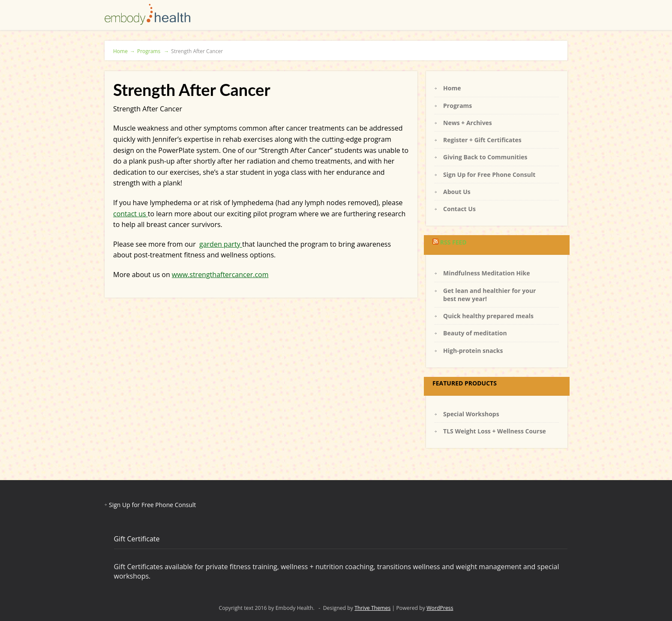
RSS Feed (453, 242)
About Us (457, 192)
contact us (130, 214)
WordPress (440, 608)
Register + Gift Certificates (482, 140)
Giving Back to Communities (485, 157)
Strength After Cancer (197, 51)
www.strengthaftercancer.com (220, 275)
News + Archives (468, 123)
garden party (221, 244)
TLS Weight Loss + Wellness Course (495, 431)
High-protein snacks (473, 351)
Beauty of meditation (475, 333)
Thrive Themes (372, 608)
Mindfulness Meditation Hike (486, 273)
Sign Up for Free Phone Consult (489, 175)
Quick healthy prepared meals (488, 316)
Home (124, 51)
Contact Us (459, 209)
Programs (153, 51)
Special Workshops (471, 414)
